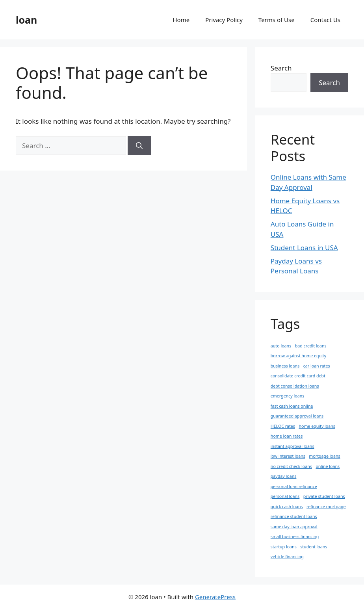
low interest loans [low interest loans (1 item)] (288, 456)
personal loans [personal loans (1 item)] (285, 496)
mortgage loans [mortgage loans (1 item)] (324, 456)
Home (181, 20)
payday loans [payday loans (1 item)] (284, 476)
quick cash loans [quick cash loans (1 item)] (287, 507)
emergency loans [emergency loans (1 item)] (288, 396)
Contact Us (325, 20)
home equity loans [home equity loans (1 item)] (317, 426)
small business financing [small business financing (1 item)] (295, 537)
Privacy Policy (224, 20)
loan (26, 20)
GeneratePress (215, 597)
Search (281, 68)
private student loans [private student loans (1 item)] (324, 496)
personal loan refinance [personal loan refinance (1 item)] (294, 486)
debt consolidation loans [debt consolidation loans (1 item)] (295, 386)
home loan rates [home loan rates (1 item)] (287, 436)
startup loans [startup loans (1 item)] (284, 547)
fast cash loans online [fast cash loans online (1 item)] (292, 406)
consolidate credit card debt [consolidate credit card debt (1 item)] (298, 376)
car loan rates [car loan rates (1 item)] (317, 366)
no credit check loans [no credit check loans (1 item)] (291, 466)
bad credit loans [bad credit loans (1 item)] (311, 346)
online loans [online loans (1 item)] (328, 466)
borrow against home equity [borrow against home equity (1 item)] (299, 356)
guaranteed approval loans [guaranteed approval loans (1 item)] (297, 416)
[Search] (139, 146)
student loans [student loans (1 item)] (314, 547)
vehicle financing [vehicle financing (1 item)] (287, 557)
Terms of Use (277, 20)
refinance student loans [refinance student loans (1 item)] (294, 516)
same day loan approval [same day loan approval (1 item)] (294, 527)
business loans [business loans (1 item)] (285, 366)
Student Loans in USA (304, 248)
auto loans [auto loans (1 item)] (281, 346)
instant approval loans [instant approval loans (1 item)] (292, 446)
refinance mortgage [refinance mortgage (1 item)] (326, 507)
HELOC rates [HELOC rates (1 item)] (283, 426)
